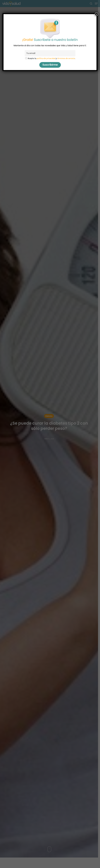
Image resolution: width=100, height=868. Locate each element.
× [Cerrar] (96, 14)
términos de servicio (66, 58)
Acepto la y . (52, 58)
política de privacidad (46, 58)
